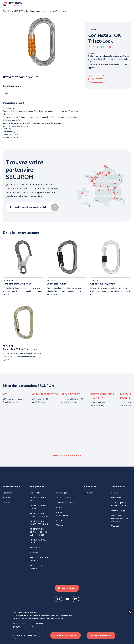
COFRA (59, 520)
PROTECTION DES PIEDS (38, 541)
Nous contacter (67, 588)
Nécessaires (21, 623)
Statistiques (39, 623)
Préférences (21, 627)
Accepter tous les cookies (65, 635)
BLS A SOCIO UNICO (65, 498)
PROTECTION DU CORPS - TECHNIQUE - (40, 523)
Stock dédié (116, 498)
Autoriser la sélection (27, 635)
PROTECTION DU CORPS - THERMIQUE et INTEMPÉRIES (39, 532)
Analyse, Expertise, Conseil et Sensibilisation (121, 504)
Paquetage (116, 493)
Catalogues (8, 493)
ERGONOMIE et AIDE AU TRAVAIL (39, 559)
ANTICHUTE (94, 30)
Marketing (39, 627)
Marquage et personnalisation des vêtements (120, 518)
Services (6, 503)
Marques (6, 498)
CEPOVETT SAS (63, 508)
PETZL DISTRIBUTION (100, 47)
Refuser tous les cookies (101, 635)
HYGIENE (34, 553)
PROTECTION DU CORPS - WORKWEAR (39, 515)
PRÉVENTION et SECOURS (37, 567)
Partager (97, 79)
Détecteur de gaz (118, 511)
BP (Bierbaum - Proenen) (66, 503)
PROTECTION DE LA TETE (39, 499)
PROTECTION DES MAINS (38, 507)
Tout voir (61, 525)
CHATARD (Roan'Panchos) (63, 514)
